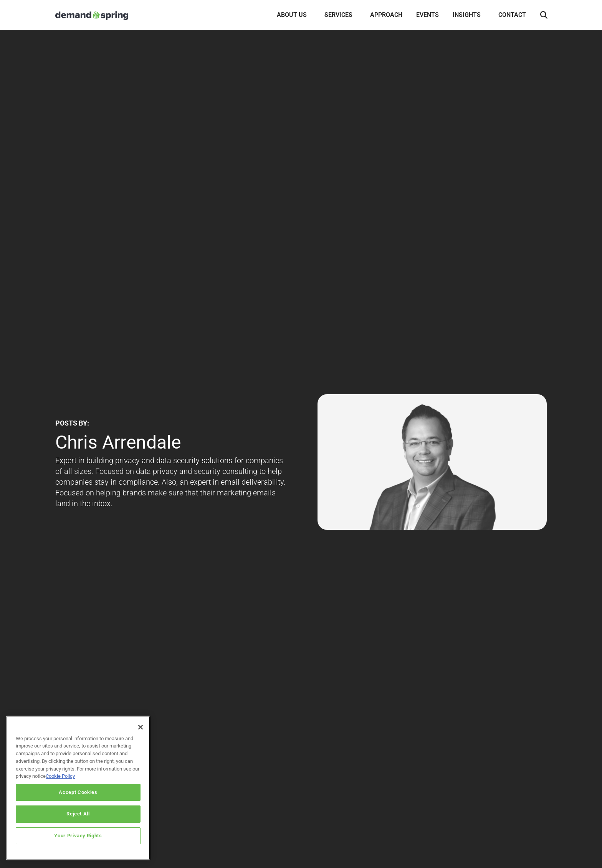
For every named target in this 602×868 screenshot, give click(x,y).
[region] (78, 788)
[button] (544, 15)
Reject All (78, 814)
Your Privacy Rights (78, 836)
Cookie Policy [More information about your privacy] (60, 776)
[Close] (141, 727)
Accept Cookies (78, 792)
